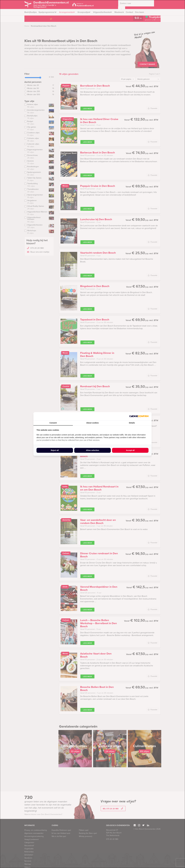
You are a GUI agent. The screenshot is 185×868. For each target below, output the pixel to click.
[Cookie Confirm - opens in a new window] (139, 416)
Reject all (55, 450)
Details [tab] (132, 423)
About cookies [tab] (92, 423)
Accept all (130, 450)
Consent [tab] (53, 423)
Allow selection (92, 450)
